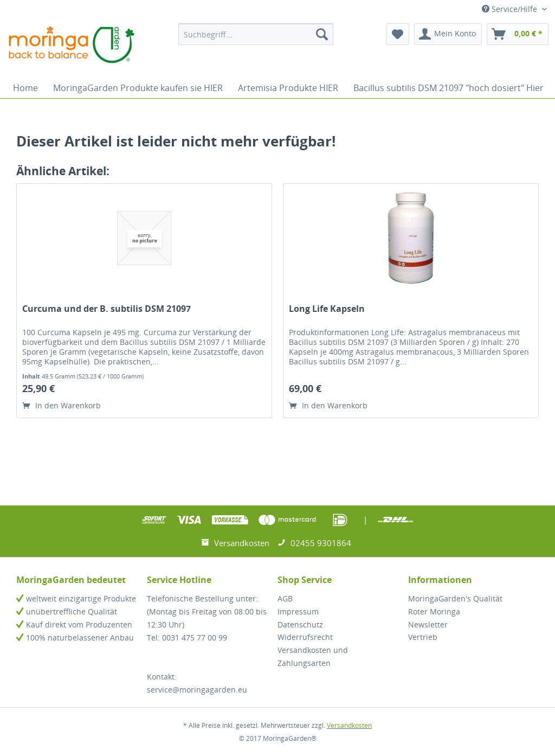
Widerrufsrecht (305, 637)
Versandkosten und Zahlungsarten (313, 656)
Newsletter (428, 624)
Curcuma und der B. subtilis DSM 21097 (107, 309)
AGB (285, 598)
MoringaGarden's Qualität (455, 598)
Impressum (298, 611)
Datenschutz (300, 624)
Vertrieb (423, 637)
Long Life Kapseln (327, 309)
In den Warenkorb (62, 405)
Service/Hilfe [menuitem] (511, 9)
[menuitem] (256, 34)
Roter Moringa (434, 611)
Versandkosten (349, 725)
